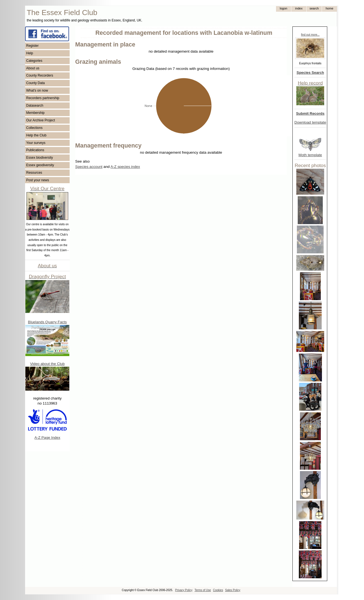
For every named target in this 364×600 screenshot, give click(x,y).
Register (32, 46)
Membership (35, 113)
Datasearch (35, 106)
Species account (89, 167)
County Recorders (40, 75)
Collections (34, 128)
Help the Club (36, 135)
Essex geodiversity (40, 165)
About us (33, 68)
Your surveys (36, 143)
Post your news (38, 180)
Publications (35, 150)
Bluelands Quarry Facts (47, 322)
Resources (34, 173)
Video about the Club (47, 364)
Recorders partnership (43, 98)
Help (30, 53)
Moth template (310, 155)
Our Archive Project (41, 120)
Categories (34, 61)
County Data (36, 83)
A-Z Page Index (47, 438)
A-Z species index (125, 167)
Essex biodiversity (40, 158)
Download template (310, 122)
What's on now (37, 90)
